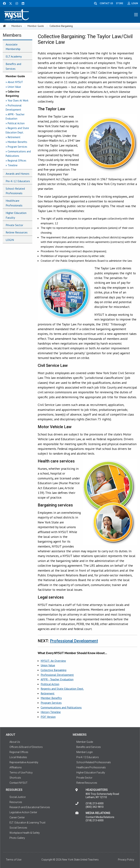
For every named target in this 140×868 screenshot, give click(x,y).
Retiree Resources (17, 232)
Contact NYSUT (19, 783)
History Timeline (51, 712)
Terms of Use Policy (21, 773)
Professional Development (74, 641)
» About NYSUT (14, 82)
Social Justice (17, 797)
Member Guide (36, 26)
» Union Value (13, 87)
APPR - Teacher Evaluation (57, 679)
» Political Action (15, 123)
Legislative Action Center (23, 812)
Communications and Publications (61, 707)
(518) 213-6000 (95, 803)
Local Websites (18, 757)
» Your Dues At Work (17, 100)
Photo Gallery (17, 838)
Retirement (48, 693)
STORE (120, 3)
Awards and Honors (17, 174)
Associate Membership (13, 47)
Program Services (51, 703)
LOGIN (10, 240)
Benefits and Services (13, 66)
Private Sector (14, 225)
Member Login (85, 752)
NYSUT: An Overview (53, 661)
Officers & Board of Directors (26, 747)
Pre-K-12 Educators (18, 181)
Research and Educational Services (30, 807)
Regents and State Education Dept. (62, 689)
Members (17, 26)
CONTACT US (107, 3)
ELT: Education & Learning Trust (27, 823)
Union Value (48, 665)
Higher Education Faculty (16, 215)
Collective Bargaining (54, 670)
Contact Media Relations (100, 817)
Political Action (50, 684)
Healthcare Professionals (14, 203)
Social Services (18, 828)
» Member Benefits (16, 142)
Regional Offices (19, 752)
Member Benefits (51, 698)
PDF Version (48, 717)
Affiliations (16, 767)
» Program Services (16, 147)
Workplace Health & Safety (25, 833)
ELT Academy (14, 56)
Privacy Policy (126, 860)
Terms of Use (14, 860)
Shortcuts (15, 778)
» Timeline (12, 165)
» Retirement (13, 137)
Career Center (17, 817)
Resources (16, 802)
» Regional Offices (16, 161)
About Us (15, 742)
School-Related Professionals (15, 191)
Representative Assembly (24, 762)
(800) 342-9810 (95, 807)
